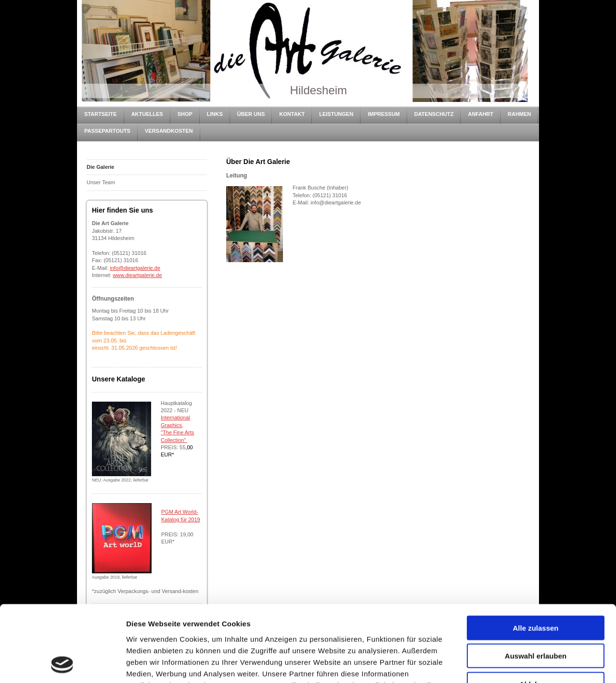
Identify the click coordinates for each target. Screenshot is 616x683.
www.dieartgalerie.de (137, 275)
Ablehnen (536, 613)
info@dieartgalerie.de (135, 268)
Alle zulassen (535, 556)
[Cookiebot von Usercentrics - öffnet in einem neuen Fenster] (62, 664)
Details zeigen (512, 664)
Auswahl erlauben (536, 585)
